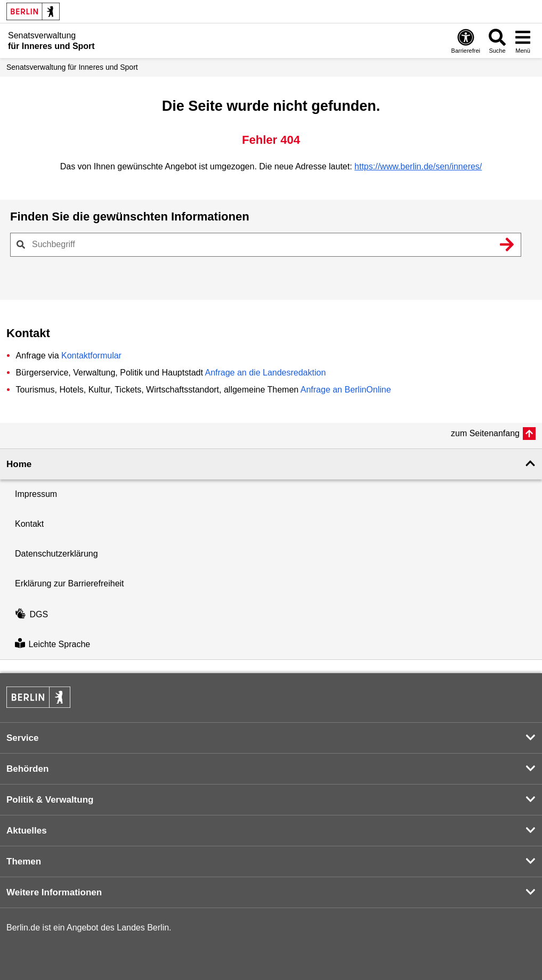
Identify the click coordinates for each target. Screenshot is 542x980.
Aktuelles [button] (27, 831)
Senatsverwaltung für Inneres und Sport (72, 67)
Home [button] (19, 464)
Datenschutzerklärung (56, 554)
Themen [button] (24, 861)
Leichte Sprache (52, 644)
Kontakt (29, 524)
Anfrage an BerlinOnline (346, 390)
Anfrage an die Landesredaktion (265, 373)
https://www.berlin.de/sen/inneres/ (418, 166)
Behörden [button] (27, 769)
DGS (31, 614)
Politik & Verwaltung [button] (50, 800)
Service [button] (23, 738)
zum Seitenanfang (485, 433)
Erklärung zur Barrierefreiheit (70, 583)
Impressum (36, 494)
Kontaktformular (91, 356)
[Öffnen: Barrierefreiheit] (466, 41)
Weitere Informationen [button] (54, 892)
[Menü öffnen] (523, 41)
